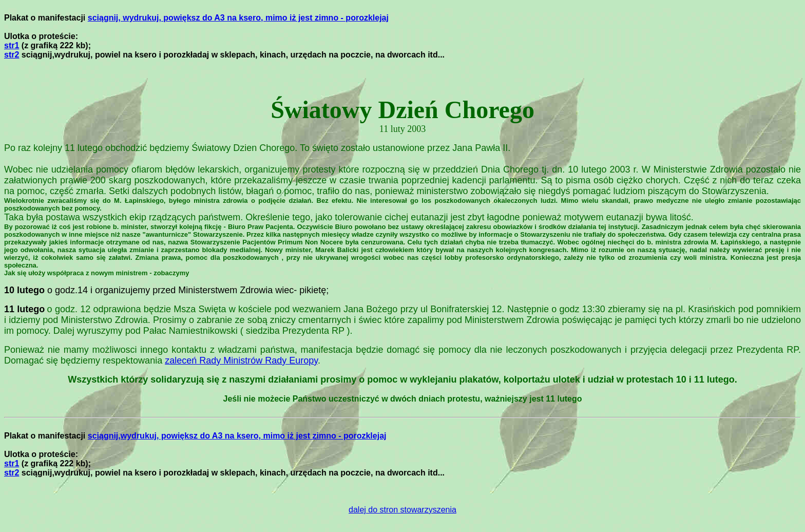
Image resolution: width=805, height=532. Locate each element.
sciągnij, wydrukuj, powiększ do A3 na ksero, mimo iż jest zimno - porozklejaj (238, 18)
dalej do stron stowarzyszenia (402, 510)
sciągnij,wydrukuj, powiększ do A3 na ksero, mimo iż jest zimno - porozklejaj (237, 436)
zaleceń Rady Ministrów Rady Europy (241, 360)
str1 (12, 45)
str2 (12, 55)
